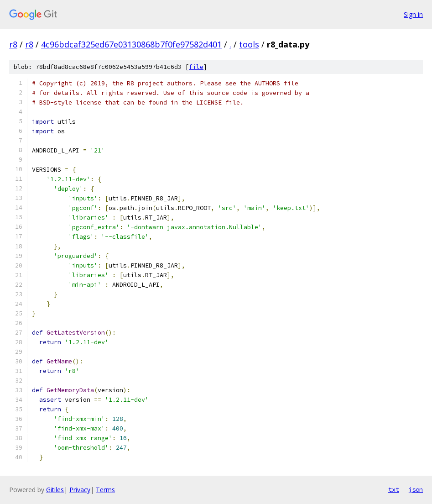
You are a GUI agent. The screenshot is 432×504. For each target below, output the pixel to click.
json (416, 489)
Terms (105, 490)
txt (394, 489)
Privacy (80, 490)
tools (249, 44)
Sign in (413, 14)
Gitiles (55, 490)
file (196, 67)
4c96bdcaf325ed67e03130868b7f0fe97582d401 (131, 44)
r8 (13, 44)
